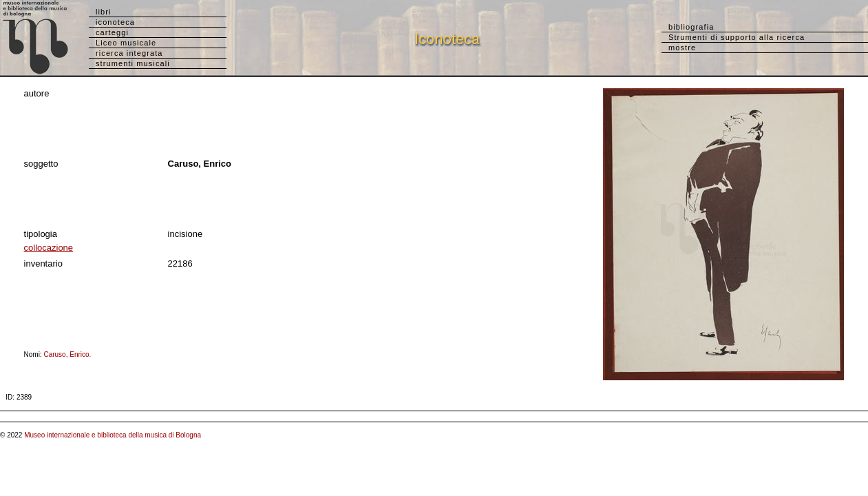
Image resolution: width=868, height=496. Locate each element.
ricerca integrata (129, 53)
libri (104, 12)
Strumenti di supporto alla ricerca (737, 37)
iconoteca (115, 22)
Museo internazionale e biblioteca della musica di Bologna (113, 435)
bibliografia (691, 27)
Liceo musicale (126, 43)
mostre (682, 48)
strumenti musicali (133, 63)
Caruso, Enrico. (70, 354)
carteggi (112, 32)
